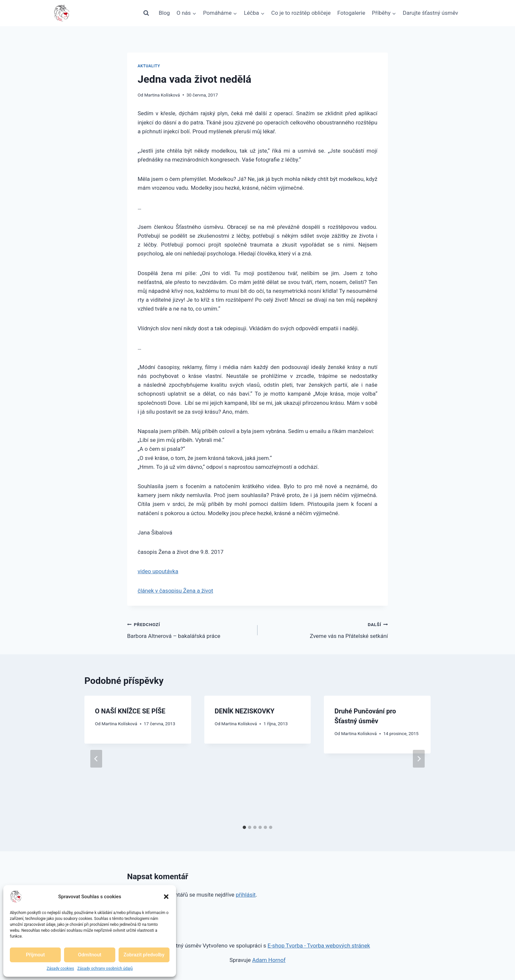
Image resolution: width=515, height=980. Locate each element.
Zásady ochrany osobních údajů (105, 969)
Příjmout (35, 955)
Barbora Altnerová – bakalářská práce (190, 630)
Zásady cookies (60, 969)
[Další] (419, 759)
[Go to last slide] (96, 759)
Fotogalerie (351, 13)
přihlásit (246, 895)
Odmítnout (90, 955)
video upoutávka (158, 571)
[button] (166, 897)
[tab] (244, 827)
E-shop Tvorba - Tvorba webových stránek (319, 946)
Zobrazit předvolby (144, 955)
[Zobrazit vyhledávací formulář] (146, 13)
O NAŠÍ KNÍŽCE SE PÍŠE (130, 711)
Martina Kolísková (162, 95)
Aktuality (149, 66)
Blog (164, 13)
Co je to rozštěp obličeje (301, 13)
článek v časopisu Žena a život (175, 591)
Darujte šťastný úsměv (430, 13)
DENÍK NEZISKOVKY (245, 711)
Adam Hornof (269, 960)
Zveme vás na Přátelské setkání (325, 630)
